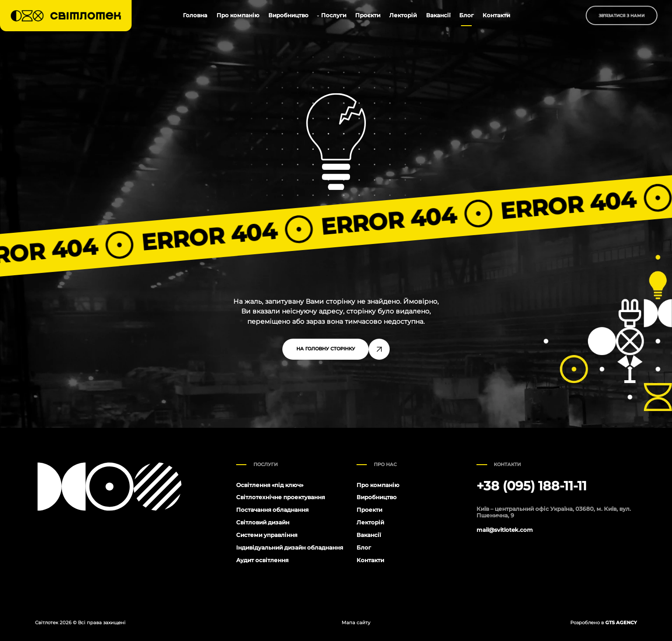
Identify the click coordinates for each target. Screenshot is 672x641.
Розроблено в (604, 623)
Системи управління (267, 535)
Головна (195, 15)
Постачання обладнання (272, 510)
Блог (466, 15)
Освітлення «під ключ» (270, 485)
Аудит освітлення (262, 560)
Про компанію (238, 15)
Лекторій (403, 15)
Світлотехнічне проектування (280, 497)
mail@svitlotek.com (505, 530)
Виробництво (288, 15)
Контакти (496, 15)
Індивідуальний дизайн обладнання (290, 547)
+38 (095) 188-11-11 (532, 486)
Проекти (369, 510)
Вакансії (438, 15)
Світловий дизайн (263, 522)
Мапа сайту (356, 623)
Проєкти (368, 15)
